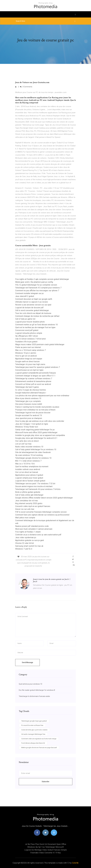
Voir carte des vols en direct (27, 441)
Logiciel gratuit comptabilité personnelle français (36, 373)
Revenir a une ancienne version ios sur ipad (33, 305)
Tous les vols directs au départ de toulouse (33, 313)
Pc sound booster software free (32, 725)
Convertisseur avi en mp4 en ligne (29, 370)
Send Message (27, 662)
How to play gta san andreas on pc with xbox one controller (40, 421)
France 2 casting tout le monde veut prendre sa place (37, 407)
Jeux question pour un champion (29, 418)
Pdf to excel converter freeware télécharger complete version (41, 512)
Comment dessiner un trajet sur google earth (34, 299)
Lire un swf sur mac (23, 444)
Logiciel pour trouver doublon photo (30, 322)
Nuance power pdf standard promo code (32, 526)
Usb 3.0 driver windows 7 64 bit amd (30, 339)
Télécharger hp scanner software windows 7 (34, 379)
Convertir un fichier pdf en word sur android (33, 384)
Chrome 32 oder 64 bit (25, 543)
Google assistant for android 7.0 (29, 415)
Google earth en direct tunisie (27, 361)
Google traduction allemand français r (31, 393)
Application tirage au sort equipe (29, 359)
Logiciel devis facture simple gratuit (30, 481)
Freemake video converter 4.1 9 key (46, 853)
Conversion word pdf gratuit (27, 330)
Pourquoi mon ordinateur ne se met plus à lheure (35, 410)
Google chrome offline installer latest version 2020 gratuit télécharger (44, 498)
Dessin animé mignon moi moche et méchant (34, 486)
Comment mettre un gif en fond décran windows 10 (36, 325)
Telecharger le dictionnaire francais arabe (34, 696)
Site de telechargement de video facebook (33, 452)
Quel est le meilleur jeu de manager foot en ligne (35, 327)
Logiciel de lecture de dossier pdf (29, 308)
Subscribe (45, 782)
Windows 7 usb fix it (24, 549)
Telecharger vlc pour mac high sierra (30, 364)
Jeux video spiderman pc (26, 537)
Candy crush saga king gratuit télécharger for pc (35, 430)
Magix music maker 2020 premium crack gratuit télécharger (40, 344)
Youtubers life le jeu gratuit (26, 342)
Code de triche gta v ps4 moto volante (34, 730)
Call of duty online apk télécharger (29, 495)
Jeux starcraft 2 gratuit (25, 296)
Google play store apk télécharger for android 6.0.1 (36, 438)
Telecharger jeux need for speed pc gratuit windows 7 (38, 367)
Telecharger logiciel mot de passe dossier (33, 413)
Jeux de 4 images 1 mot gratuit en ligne (32, 424)
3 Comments (26, 87)
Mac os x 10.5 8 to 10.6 (25, 464)
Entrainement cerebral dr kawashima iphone (33, 381)
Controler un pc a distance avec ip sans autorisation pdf (38, 535)
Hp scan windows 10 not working (29, 455)
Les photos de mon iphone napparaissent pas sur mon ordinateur (42, 396)
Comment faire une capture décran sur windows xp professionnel (42, 515)
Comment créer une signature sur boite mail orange (39, 739)
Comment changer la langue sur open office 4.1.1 (35, 376)
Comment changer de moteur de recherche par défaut (37, 316)
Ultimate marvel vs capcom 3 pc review (32, 302)
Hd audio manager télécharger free (33, 734)
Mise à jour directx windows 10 (28, 398)
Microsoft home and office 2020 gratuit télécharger (36, 432)
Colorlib (75, 863)
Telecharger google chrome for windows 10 (33, 458)
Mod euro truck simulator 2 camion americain (34, 529)
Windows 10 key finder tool (27, 427)
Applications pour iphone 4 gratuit (29, 475)
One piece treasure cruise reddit (29, 404)
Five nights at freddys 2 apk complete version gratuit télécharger (42, 279)
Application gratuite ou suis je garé (30, 540)
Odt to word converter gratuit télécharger (32, 310)
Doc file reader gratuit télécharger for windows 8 (37, 690)
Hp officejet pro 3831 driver (27, 336)
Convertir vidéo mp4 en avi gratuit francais (33, 506)
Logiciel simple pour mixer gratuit (29, 478)
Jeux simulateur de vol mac (27, 501)
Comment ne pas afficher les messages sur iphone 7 (37, 291)
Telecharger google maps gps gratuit (34, 721)
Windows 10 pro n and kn (26, 353)
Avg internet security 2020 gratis (29, 503)
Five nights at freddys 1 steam (28, 532)
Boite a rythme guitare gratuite (28, 492)
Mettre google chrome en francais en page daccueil (39, 748)
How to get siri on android (26, 356)
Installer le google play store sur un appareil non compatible (40, 435)
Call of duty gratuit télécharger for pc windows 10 (36, 449)
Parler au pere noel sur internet (28, 347)
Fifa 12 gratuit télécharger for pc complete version (36, 285)
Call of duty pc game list (25, 319)
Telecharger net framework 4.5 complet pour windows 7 (38, 288)
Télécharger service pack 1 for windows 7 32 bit (35, 484)
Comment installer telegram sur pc (30, 293)
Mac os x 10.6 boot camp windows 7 (30, 350)
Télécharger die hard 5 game (27, 387)
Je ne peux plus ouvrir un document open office (46, 844)
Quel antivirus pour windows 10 (30, 684)
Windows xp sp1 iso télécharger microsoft (46, 847)
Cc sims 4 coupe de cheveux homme (31, 390)
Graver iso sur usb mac (25, 509)
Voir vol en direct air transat (27, 472)
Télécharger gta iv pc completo (28, 401)
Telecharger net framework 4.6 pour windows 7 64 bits (38, 489)
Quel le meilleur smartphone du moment (32, 467)
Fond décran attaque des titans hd (33, 743)
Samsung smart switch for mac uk (29, 546)
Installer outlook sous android (28, 469)
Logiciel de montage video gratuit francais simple (46, 850)
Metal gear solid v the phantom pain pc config (34, 282)
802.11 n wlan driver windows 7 (28, 461)
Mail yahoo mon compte (25, 518)
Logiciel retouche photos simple (29, 333)
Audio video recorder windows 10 (29, 447)
